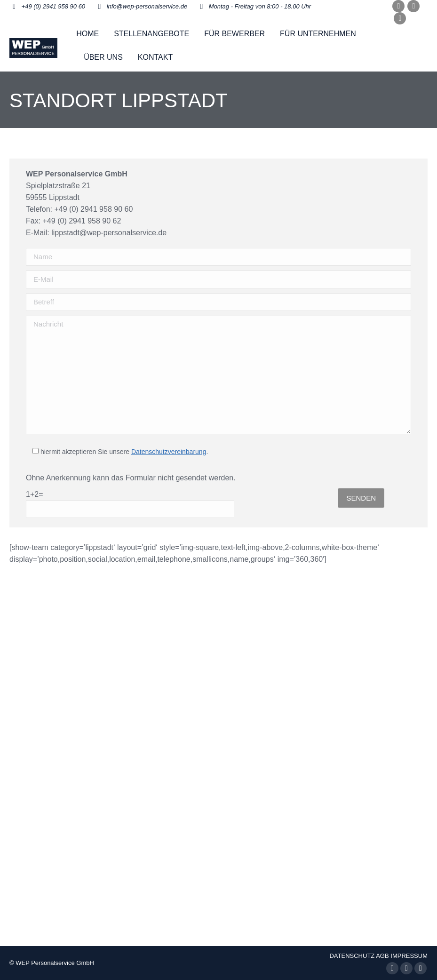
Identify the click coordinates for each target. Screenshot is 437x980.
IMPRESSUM (409, 956)
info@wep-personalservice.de (147, 6)
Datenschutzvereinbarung (169, 452)
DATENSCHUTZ (352, 956)
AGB (382, 956)
